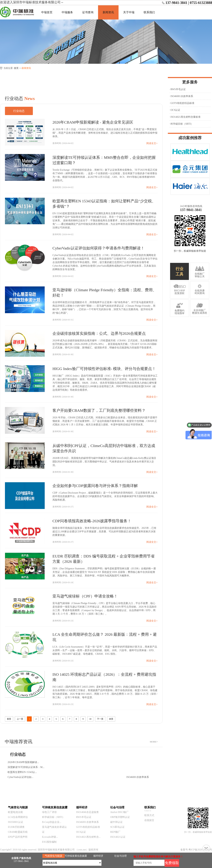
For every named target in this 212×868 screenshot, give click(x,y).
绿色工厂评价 (49, 812)
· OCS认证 (175, 110)
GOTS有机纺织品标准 (88, 827)
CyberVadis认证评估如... (20, 777)
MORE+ (154, 742)
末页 (111, 719)
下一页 (100, 719)
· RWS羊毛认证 (177, 89)
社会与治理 (120, 856)
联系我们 (149, 12)
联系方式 (149, 815)
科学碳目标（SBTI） (53, 817)
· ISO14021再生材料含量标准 (185, 117)
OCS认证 (81, 832)
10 (90, 719)
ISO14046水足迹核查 (87, 812)
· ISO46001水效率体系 (181, 96)
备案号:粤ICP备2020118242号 (196, 850)
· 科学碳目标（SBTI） (181, 124)
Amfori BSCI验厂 (119, 812)
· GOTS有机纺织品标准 (182, 103)
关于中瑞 (129, 12)
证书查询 (88, 12)
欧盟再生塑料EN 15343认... (22, 772)
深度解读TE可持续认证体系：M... (26, 767)
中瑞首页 (47, 12)
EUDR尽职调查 (16, 827)
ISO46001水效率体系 (87, 822)
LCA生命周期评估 (18, 817)
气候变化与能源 (54, 856)
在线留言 (149, 820)
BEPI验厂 (115, 832)
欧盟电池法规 (15, 812)
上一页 (20, 719)
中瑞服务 (67, 12)
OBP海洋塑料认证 (120, 817)
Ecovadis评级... (50, 837)
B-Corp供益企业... (52, 822)
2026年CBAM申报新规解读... (23, 762)
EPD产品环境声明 (18, 837)
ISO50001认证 (16, 822)
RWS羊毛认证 (84, 817)
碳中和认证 (116, 822)
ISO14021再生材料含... (88, 837)
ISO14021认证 (118, 837)
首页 (16, 68)
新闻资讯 (108, 12)
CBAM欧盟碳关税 (18, 832)
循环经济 (98, 856)
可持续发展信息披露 (76, 856)
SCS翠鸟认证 (117, 827)
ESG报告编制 (49, 842)
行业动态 (19, 111)
